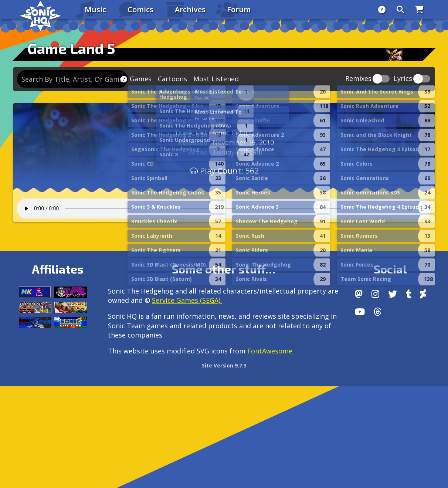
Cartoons (172, 79)
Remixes (358, 79)
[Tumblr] (409, 294)
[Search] (400, 10)
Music (95, 9)
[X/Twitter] (393, 294)
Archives (190, 9)
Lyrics (403, 79)
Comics (140, 9)
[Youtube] (360, 312)
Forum (239, 9)
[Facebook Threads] (378, 312)
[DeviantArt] (423, 294)
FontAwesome (270, 351)
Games (141, 79)
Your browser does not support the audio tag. (224, 209)
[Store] (419, 10)
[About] (382, 10)
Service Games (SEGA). (187, 300)
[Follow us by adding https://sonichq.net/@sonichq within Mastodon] (359, 294)
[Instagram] (375, 294)
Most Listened (216, 79)
